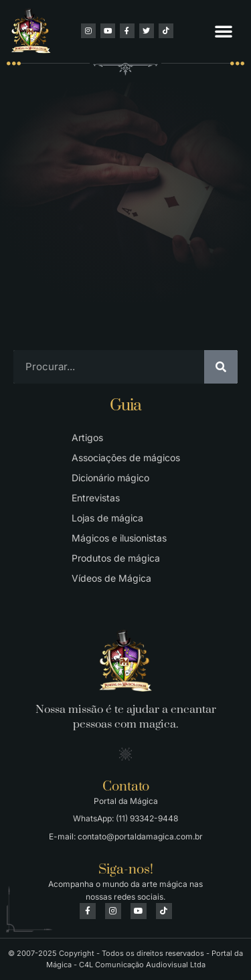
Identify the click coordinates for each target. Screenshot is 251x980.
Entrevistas (96, 498)
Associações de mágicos (126, 458)
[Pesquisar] (221, 367)
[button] (224, 31)
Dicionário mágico (110, 478)
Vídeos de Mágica (111, 578)
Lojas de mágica (107, 518)
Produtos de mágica (116, 558)
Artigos (87, 437)
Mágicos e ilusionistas (119, 538)
